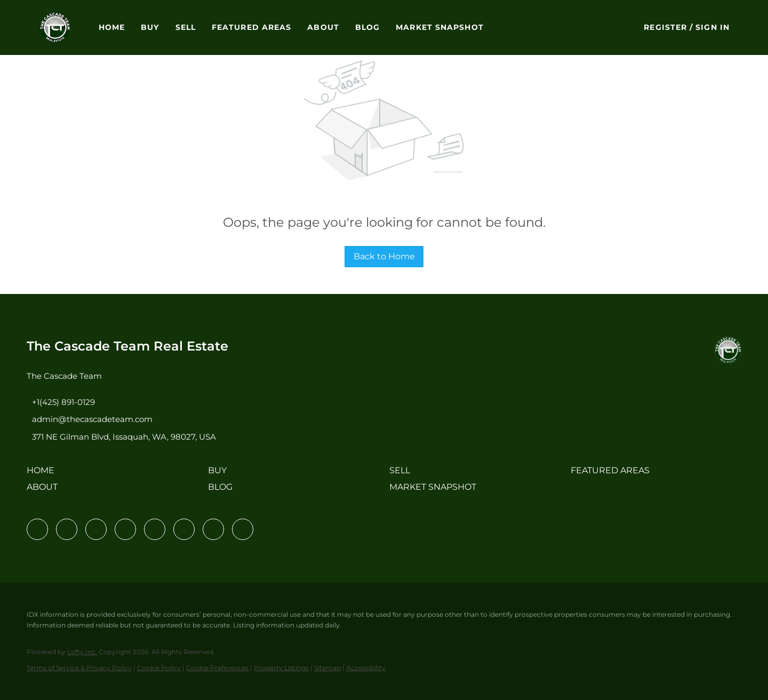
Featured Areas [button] (251, 27)
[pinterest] (213, 529)
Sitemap (327, 668)
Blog (367, 27)
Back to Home (384, 256)
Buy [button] (150, 27)
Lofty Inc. (82, 652)
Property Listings (281, 668)
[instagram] (155, 529)
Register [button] (665, 27)
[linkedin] (67, 529)
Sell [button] (186, 27)
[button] (55, 27)
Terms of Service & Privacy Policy (79, 668)
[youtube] (184, 529)
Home (112, 27)
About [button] (323, 27)
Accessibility (366, 668)
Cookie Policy (159, 668)
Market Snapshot (440, 27)
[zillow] (125, 529)
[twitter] (96, 529)
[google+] (243, 529)
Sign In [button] (713, 27)
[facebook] (37, 529)
